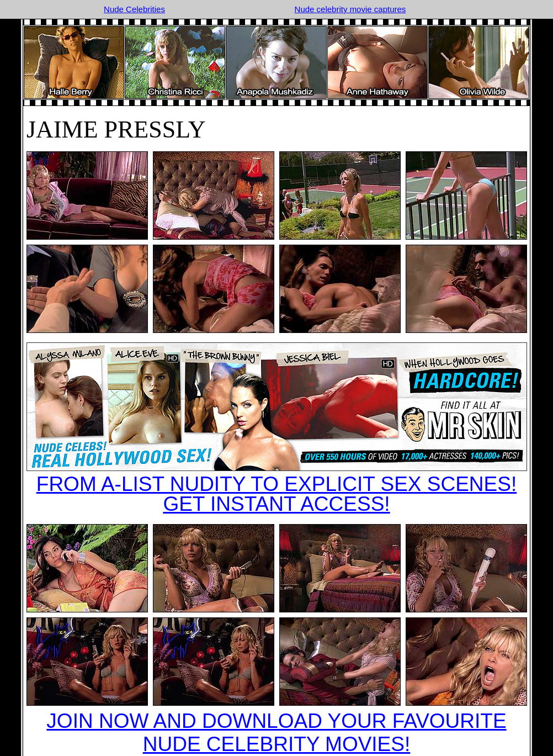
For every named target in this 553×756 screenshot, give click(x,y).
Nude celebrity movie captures (350, 9)
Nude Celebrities (134, 9)
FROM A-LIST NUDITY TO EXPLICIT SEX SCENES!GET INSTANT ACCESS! (276, 494)
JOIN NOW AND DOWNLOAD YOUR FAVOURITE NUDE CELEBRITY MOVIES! (276, 733)
